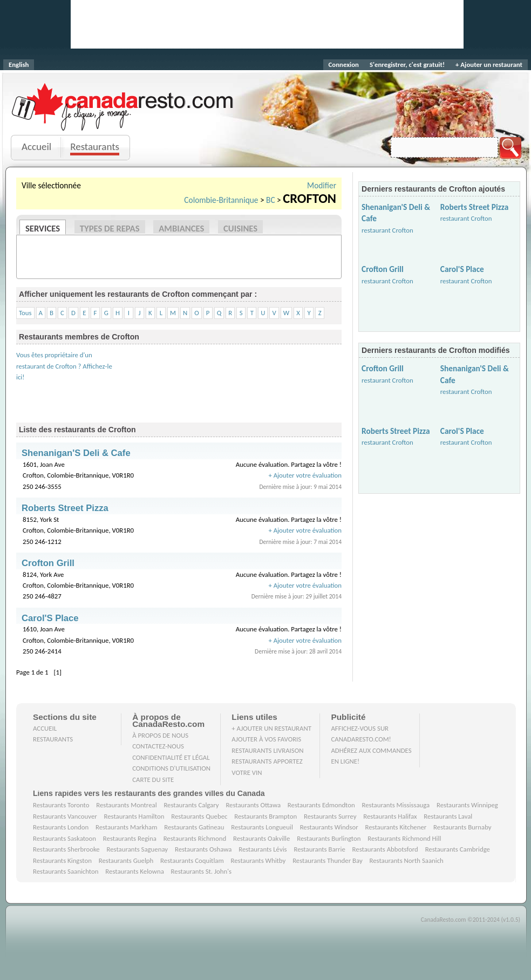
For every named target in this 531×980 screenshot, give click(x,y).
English (19, 64)
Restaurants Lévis (263, 849)
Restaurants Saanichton (66, 871)
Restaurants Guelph (126, 860)
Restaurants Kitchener (396, 827)
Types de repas (110, 228)
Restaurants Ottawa (253, 805)
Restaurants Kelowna (134, 871)
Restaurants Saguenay (138, 849)
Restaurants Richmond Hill (404, 838)
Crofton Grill (383, 269)
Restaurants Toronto (61, 805)
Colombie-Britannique (221, 200)
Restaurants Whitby (258, 860)
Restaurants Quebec (199, 816)
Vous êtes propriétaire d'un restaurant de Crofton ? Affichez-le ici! (64, 366)
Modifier (322, 185)
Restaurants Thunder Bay (328, 860)
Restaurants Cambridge (458, 849)
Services (43, 228)
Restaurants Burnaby (462, 827)
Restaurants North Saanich (406, 860)
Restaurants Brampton (265, 816)
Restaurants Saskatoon (64, 838)
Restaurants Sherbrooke (66, 849)
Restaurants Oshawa (203, 849)
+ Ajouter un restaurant (489, 64)
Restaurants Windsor (329, 827)
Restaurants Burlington (329, 838)
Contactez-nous (158, 746)
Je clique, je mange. (124, 120)
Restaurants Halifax (390, 816)
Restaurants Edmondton (321, 805)
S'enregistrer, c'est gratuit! (407, 64)
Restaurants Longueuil (262, 827)
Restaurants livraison (267, 750)
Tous (25, 313)
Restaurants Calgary (191, 805)
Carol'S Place (462, 269)
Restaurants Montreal (126, 805)
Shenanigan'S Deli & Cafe (76, 453)
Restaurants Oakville (261, 838)
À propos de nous (160, 735)
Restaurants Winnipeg (467, 805)
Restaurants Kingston (62, 860)
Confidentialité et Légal (171, 757)
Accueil (36, 147)
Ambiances (181, 228)
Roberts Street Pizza (475, 207)
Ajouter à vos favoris (266, 739)
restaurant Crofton (387, 230)
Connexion (344, 64)
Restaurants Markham (126, 827)
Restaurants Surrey (330, 816)
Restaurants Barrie (319, 849)
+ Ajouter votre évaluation (305, 475)
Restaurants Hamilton (134, 816)
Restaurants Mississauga (396, 805)
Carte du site (153, 780)
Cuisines (240, 228)
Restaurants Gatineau (194, 827)
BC (271, 200)
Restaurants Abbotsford (385, 849)
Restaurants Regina (130, 838)
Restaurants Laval (448, 816)
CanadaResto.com (124, 94)
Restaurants (95, 147)
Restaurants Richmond (195, 838)
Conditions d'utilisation (171, 768)
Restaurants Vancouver (65, 816)
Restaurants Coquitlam (192, 860)
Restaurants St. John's (201, 871)
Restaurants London (61, 827)
